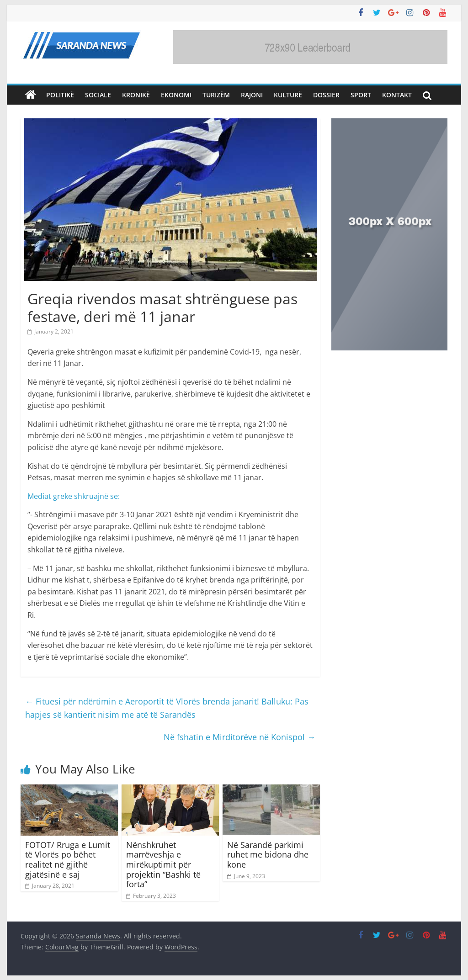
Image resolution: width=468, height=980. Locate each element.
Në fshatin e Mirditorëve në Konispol (239, 737)
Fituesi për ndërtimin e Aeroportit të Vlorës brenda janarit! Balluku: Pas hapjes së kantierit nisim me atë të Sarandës (167, 708)
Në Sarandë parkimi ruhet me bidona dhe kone (268, 855)
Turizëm (216, 95)
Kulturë (288, 95)
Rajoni (252, 95)
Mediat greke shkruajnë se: (74, 496)
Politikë (60, 95)
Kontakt (397, 95)
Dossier (326, 95)
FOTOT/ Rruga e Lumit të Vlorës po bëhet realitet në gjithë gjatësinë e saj (68, 860)
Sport (361, 95)
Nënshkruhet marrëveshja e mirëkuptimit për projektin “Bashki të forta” (163, 864)
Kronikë (136, 95)
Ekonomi (176, 95)
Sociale (98, 95)
